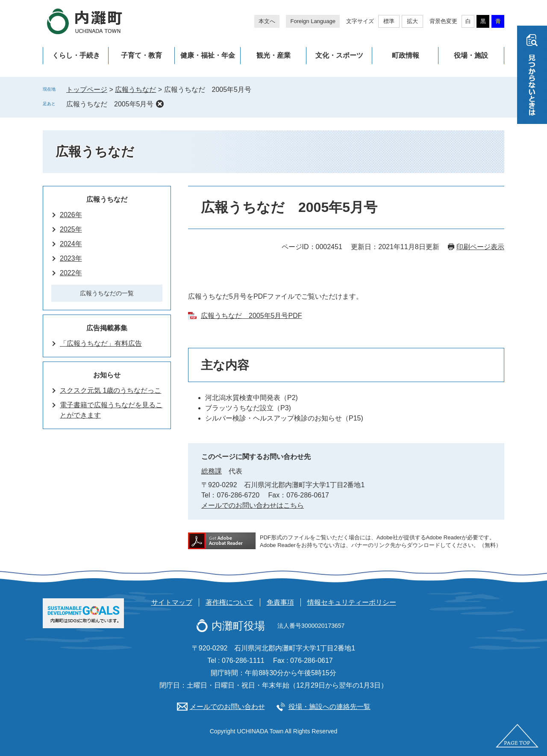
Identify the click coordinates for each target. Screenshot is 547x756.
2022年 (71, 273)
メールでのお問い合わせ (227, 707)
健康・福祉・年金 (208, 55)
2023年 (71, 258)
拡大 (412, 21)
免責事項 (280, 602)
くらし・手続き (76, 55)
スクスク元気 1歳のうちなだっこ (110, 390)
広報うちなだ (135, 90)
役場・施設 (471, 55)
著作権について (229, 602)
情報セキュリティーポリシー (352, 602)
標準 (389, 21)
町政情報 (406, 55)
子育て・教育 (141, 55)
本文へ (267, 21)
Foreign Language (313, 21)
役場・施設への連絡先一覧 (329, 707)
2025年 (71, 229)
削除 (160, 104)
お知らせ (107, 375)
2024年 (71, 244)
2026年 (71, 215)
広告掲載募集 (107, 328)
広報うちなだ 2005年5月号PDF (251, 316)
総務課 (212, 471)
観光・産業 (273, 55)
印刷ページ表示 (480, 247)
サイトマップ (172, 602)
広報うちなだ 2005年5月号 (110, 104)
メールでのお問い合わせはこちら (253, 505)
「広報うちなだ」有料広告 (101, 343)
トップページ (87, 90)
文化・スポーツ (339, 55)
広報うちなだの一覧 (107, 293)
